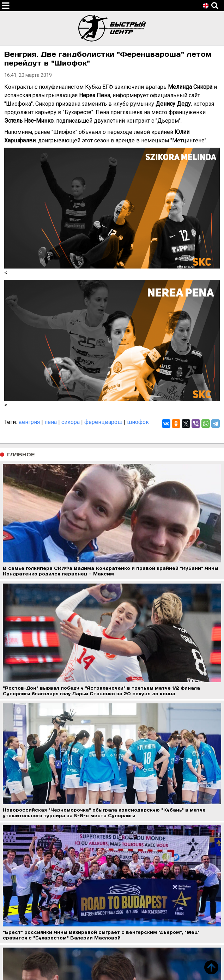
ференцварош (103, 422)
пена (51, 422)
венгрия (29, 422)
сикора (71, 422)
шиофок (138, 422)
